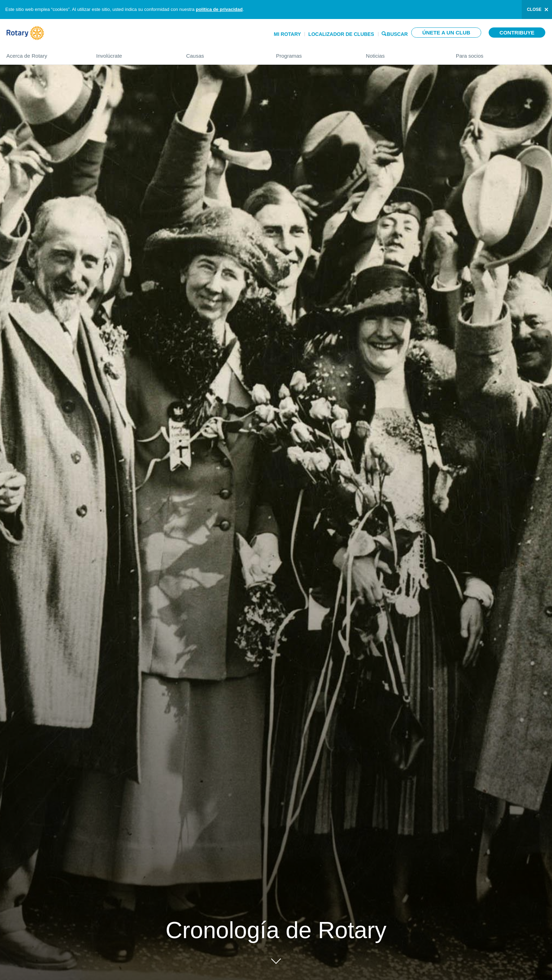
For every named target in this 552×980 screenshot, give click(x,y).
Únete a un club (446, 33)
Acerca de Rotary (44, 53)
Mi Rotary (287, 34)
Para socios (501, 53)
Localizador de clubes (341, 34)
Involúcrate (134, 53)
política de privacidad (219, 9)
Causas (224, 53)
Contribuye (517, 33)
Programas (314, 53)
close (534, 9)
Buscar (397, 34)
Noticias (404, 53)
